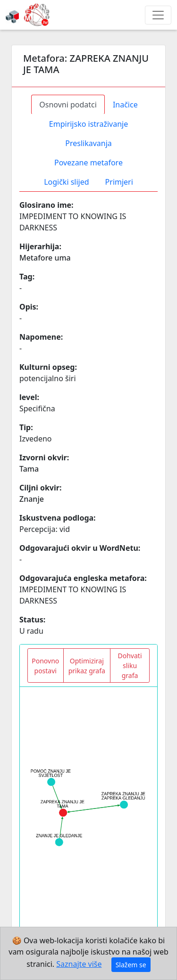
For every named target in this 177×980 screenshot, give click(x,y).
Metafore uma (45, 258)
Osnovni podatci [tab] (68, 105)
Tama (29, 469)
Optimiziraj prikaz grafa (87, 666)
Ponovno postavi (45, 666)
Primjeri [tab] (119, 182)
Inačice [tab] (125, 105)
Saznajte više (79, 964)
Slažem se (131, 965)
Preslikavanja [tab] (88, 143)
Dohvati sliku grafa (130, 666)
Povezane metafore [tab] (88, 163)
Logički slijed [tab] (66, 182)
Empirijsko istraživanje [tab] (88, 124)
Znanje (32, 499)
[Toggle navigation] (158, 15)
